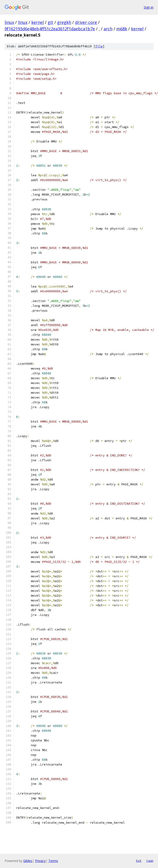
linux (9, 22)
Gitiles (28, 861)
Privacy (40, 861)
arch (108, 29)
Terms (53, 861)
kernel (38, 22)
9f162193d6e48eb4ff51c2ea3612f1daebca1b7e (50, 29)
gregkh (64, 22)
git (50, 22)
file (99, 46)
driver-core (86, 22)
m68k (122, 29)
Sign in (149, 7)
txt (139, 861)
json (150, 861)
